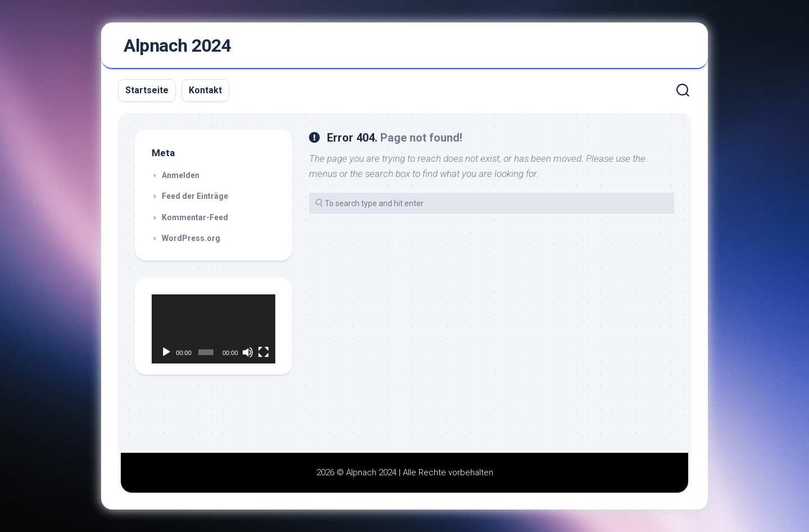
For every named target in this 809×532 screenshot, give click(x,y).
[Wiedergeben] (166, 352)
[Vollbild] (263, 352)
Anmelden (181, 175)
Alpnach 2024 (177, 46)
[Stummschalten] (248, 352)
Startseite (147, 90)
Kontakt (205, 90)
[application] (213, 329)
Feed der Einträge (195, 196)
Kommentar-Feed (195, 217)
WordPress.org (191, 238)
